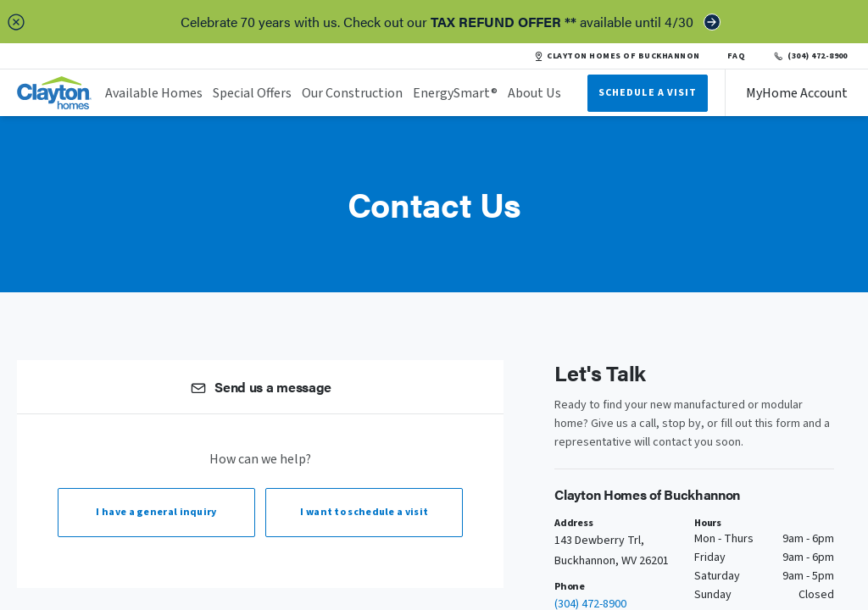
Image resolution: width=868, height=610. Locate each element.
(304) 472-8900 (810, 56)
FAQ (737, 56)
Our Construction (352, 93)
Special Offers (252, 93)
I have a (156, 512)
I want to (364, 512)
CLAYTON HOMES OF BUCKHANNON (617, 56)
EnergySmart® (455, 93)
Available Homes (154, 93)
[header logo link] (54, 93)
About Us (534, 93)
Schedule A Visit (648, 93)
